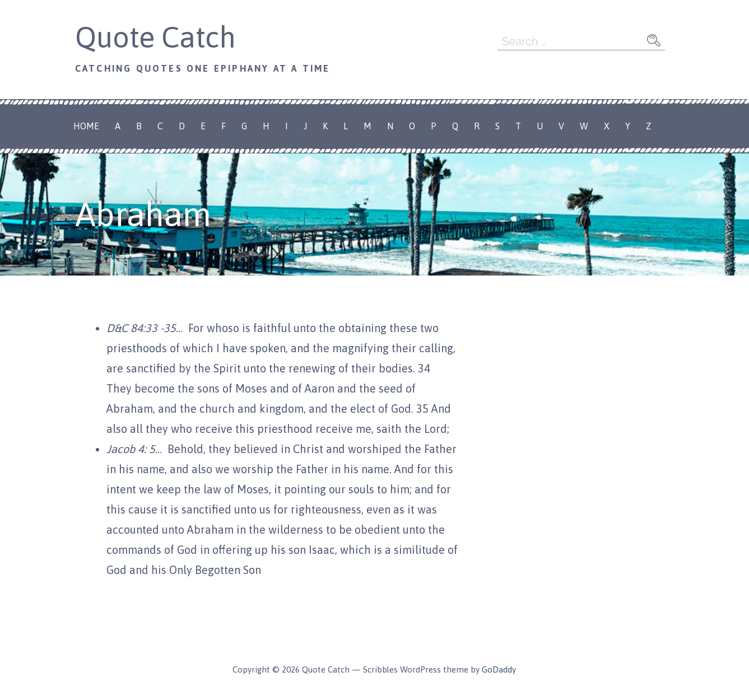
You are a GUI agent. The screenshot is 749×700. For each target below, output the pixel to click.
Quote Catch (155, 37)
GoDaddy (499, 669)
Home (86, 126)
